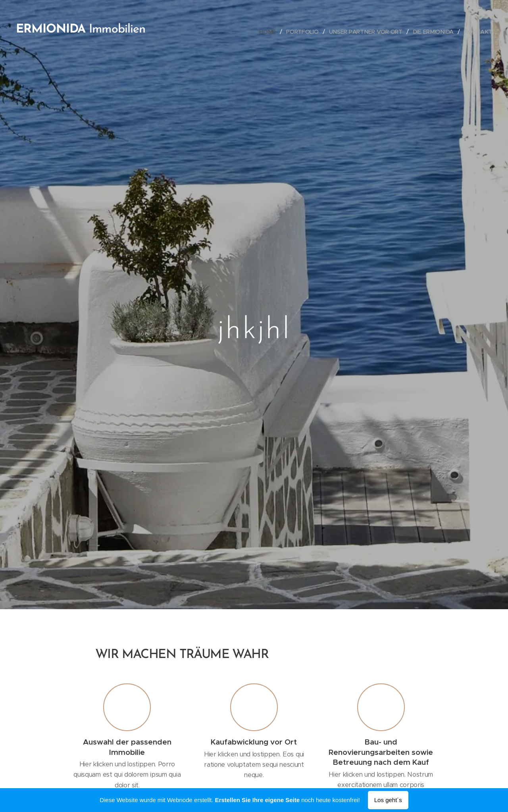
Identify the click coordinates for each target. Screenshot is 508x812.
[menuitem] (270, 32)
